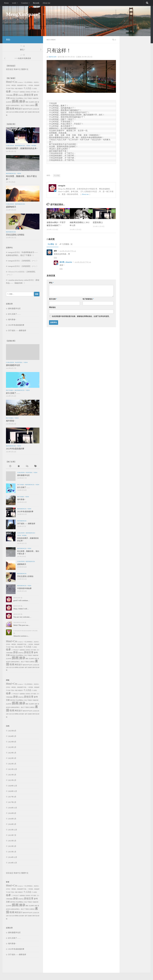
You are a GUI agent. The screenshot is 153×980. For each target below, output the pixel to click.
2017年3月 (12, 797)
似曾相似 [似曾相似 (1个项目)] (22, 92)
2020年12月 (13, 786)
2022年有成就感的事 (16, 325)
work (14, 3)
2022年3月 (12, 758)
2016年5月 (12, 819)
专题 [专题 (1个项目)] (16, 89)
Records (36, 3)
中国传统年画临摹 (24, 588)
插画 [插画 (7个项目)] (15, 101)
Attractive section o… (21, 636)
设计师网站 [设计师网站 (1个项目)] (15, 112)
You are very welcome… (22, 617)
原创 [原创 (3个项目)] (15, 95)
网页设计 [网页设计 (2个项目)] (19, 109)
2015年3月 (12, 846)
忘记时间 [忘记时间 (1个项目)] (9, 102)
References (20, 146)
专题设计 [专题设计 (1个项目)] (20, 89)
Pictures (10, 390)
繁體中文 (25, 69)
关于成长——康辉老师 (17, 331)
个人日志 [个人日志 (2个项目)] (27, 88)
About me (46, 3)
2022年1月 (12, 764)
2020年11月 (13, 791)
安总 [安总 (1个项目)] (26, 98)
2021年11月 (13, 769)
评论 (53, 244)
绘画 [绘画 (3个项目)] (12, 109)
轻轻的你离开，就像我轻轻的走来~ (22, 148)
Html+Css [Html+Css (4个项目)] (12, 82)
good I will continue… (22, 600)
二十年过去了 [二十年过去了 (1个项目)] (15, 92)
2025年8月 (12, 731)
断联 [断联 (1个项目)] (27, 102)
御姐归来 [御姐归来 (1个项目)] (36, 98)
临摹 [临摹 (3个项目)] (8, 91)
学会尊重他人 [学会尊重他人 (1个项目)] (20, 98)
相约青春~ (12, 320)
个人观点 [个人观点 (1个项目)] (34, 89)
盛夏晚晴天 (11, 207)
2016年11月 (13, 808)
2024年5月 (12, 736)
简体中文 (17, 69)
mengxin (53, 57)
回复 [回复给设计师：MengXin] (61, 269)
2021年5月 (12, 775)
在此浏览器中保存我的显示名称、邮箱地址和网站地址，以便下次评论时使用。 (81, 316)
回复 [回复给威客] (55, 258)
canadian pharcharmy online (18, 280)
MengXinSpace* (23, 14)
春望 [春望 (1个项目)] (36, 102)
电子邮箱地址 (88, 299)
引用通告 (67, 244)
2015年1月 (12, 852)
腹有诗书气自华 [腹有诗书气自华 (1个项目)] (27, 109)
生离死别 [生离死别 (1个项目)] (32, 105)
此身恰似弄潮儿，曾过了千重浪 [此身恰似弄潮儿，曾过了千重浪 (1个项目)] (20, 105)
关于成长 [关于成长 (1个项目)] (34, 92)
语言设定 (10, 69)
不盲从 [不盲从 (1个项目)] (12, 89)
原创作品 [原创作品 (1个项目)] (21, 95)
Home (6, 3)
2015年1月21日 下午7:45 (83, 262)
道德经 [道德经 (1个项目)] (30, 112)
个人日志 (57, 175)
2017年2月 (12, 802)
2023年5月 (12, 747)
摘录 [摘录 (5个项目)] (22, 101)
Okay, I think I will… (21, 609)
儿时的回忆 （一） (29, 261)
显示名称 (53, 299)
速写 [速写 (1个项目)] (26, 112)
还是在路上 (98, 222)
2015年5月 (12, 841)
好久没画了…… (14, 314)
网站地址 (52, 307)
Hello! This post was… (22, 625)
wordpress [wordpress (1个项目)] (20, 82)
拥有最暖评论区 (14, 309)
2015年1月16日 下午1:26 (68, 251)
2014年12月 (13, 857)
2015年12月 (13, 830)
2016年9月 (12, 813)
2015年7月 (12, 835)
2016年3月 (12, 824)
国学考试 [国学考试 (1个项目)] (13, 98)
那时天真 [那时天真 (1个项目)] (35, 112)
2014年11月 (13, 863)
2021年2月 (12, 780)
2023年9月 (12, 742)
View (28, 146)
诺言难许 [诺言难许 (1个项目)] (22, 112)
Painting (19, 362)
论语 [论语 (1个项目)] (10, 112)
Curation (25, 3)
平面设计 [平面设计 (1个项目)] (30, 98)
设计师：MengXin (66, 262)
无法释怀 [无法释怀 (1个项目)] (31, 102)
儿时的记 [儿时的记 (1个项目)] (28, 92)
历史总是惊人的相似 (15, 235)
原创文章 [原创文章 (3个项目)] (29, 95)
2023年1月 (12, 753)
